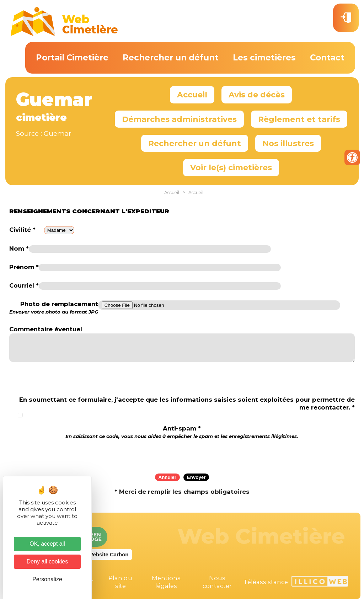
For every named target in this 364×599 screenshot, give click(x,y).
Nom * (19, 248)
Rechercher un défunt (171, 58)
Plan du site (120, 582)
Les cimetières (264, 58)
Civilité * (22, 230)
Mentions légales (166, 582)
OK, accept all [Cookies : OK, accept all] (47, 544)
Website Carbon (108, 554)
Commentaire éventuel (46, 329)
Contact (327, 58)
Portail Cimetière (72, 58)
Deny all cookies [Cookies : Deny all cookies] (47, 561)
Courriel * (24, 285)
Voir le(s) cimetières (231, 167)
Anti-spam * (182, 432)
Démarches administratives (179, 119)
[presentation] (182, 454)
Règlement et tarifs (299, 119)
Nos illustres (288, 143)
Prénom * (24, 267)
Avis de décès (257, 95)
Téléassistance (266, 582)
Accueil (192, 95)
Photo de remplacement (54, 308)
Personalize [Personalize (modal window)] (47, 579)
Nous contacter (217, 582)
